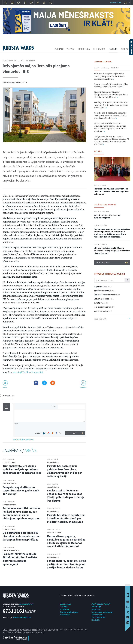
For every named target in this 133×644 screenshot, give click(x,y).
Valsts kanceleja (101, 311)
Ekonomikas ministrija (15, 82)
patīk (5, 388)
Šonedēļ (105, 68)
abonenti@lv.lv (26, 604)
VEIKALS (71, 49)
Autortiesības (98, 615)
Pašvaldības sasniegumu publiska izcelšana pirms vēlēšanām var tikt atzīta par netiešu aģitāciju (64, 471)
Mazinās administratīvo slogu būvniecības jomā (108, 216)
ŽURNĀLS (59, 49)
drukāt (83, 388)
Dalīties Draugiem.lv (53, 383)
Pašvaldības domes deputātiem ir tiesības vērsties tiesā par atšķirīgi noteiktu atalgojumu (66, 518)
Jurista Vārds (100, 303)
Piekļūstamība (99, 617)
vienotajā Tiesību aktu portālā (28, 372)
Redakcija (96, 606)
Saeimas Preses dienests (105, 295)
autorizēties (116, 3)
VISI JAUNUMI (112, 263)
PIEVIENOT (72, 433)
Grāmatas (65, 615)
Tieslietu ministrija (11, 550)
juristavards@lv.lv (22, 617)
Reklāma (65, 609)
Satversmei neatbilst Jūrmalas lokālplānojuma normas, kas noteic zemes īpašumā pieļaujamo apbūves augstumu (21, 513)
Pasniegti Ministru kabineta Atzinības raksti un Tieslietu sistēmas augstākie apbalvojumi (20, 559)
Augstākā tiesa (9, 463)
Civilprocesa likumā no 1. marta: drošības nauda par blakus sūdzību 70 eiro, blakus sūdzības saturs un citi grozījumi (111, 140)
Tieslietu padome (10, 484)
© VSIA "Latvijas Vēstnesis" (74, 630)
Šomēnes (115, 68)
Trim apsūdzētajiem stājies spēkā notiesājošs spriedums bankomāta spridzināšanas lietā (22, 469)
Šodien (97, 68)
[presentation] (72, 426)
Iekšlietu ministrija (102, 307)
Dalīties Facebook (36, 383)
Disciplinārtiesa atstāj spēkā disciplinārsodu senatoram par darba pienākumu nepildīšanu (21, 536)
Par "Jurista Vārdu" (101, 604)
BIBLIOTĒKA (84, 49)
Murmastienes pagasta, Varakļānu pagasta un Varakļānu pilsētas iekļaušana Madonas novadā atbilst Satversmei (66, 541)
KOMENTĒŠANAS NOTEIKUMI (24, 440)
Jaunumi (32, 61)
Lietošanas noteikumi (102, 612)
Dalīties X (44, 383)
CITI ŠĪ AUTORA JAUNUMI (105, 204)
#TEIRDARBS (99, 49)
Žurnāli (64, 606)
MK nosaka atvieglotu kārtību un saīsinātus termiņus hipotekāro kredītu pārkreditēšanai (112, 251)
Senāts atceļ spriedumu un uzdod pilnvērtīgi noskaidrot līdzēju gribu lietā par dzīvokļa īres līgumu (66, 496)
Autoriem (96, 609)
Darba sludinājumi (69, 612)
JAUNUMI (113, 49)
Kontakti (96, 620)
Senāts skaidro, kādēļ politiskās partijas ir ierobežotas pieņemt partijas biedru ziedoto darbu (66, 564)
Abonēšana (66, 604)
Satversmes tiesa (10, 505)
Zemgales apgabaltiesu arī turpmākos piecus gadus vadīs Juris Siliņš (21, 490)
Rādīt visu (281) (112, 319)
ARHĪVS (124, 49)
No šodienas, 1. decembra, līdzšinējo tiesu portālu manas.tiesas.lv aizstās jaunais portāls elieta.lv (110, 115)
